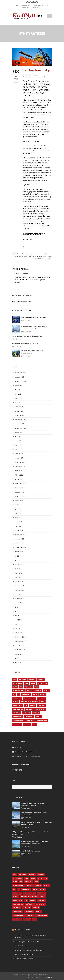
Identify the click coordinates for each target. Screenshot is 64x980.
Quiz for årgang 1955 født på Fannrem (28, 942)
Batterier (31, 247)
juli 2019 (18, 505)
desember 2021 (20, 415)
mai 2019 (18, 513)
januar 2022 (19, 411)
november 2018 (20, 539)
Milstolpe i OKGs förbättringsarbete (25, 343)
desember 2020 (20, 462)
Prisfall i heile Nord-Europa (31, 851)
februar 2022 (19, 407)
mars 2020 (19, 471)
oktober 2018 (19, 543)
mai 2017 (18, 616)
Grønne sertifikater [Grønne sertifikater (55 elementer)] (34, 691)
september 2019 (20, 496)
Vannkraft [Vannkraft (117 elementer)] (30, 720)
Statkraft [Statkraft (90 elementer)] (26, 713)
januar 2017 (19, 633)
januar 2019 (19, 530)
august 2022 (19, 385)
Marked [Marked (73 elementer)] (16, 702)
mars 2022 (19, 403)
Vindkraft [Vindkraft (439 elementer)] (27, 724)
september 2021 (20, 428)
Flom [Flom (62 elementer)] (37, 687)
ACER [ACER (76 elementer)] (15, 679)
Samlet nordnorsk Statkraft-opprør (34, 317)
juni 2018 (18, 560)
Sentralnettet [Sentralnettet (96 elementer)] (18, 709)
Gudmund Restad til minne (24, 959)
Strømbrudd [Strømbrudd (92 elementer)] (18, 717)
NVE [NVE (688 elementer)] (26, 705)
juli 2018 (18, 556)
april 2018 (18, 569)
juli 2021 (18, 437)
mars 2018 (19, 573)
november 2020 (20, 466)
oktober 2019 (19, 492)
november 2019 (20, 488)
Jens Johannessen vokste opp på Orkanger (29, 950)
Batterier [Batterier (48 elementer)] (22, 679)
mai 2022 (18, 398)
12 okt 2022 (27, 847)
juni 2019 (18, 509)
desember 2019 (20, 484)
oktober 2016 (19, 645)
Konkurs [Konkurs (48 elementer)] (42, 694)
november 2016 (20, 641)
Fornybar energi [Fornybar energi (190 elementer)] (19, 691)
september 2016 (20, 650)
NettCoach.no (48, 977)
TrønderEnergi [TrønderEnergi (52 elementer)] (18, 720)
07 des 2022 (27, 808)
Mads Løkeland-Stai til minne (25, 954)
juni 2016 (18, 663)
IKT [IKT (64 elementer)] (14, 694)
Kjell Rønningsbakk (32, 75)
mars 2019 (19, 522)
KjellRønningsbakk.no (22, 930)
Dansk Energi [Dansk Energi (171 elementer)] (18, 683)
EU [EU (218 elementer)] (21, 687)
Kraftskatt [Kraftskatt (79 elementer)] (17, 698)
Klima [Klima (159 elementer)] (35, 694)
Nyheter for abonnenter (34, 77)
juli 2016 (18, 658)
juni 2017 (18, 611)
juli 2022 (18, 390)
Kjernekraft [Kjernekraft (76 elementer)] (26, 694)
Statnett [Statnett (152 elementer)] (36, 713)
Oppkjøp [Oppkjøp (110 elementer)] (32, 705)
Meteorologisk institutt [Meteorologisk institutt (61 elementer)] (30, 702)
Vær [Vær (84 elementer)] (34, 724)
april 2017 (18, 620)
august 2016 (19, 654)
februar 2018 (19, 577)
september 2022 (20, 381)
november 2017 (20, 590)
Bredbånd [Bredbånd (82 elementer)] (32, 679)
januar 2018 (19, 582)
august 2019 (19, 501)
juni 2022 (18, 394)
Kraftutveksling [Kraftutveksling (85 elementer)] (30, 698)
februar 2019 (19, 526)
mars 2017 (19, 624)
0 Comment (27, 320)
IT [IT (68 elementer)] (19, 694)
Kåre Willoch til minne (22, 946)
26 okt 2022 (27, 827)
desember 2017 (20, 586)
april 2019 (18, 518)
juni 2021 (18, 441)
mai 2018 (18, 564)
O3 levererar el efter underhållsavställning (27, 336)
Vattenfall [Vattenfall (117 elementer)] (17, 724)
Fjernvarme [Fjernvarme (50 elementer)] (28, 687)
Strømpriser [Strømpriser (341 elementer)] (29, 717)
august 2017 (19, 603)
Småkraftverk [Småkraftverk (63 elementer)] (40, 709)
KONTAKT (36, 7)
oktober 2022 (19, 377)
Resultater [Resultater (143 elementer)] (41, 705)
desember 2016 (20, 637)
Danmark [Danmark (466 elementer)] (41, 679)
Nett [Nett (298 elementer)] (43, 702)
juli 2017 (18, 607)
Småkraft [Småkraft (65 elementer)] (29, 709)
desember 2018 (20, 535)
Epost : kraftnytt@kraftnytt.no (25, 752)
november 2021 (20, 420)
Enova (46, 247)
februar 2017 (19, 628)
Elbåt (39, 247)
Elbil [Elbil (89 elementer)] (26, 683)
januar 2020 (19, 479)
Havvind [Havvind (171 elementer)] (47, 691)
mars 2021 (19, 449)
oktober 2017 (19, 594)
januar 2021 (19, 458)
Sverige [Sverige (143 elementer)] (39, 717)
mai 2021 (18, 445)
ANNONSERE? (38, 5)
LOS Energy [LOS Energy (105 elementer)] (42, 698)
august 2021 (19, 432)
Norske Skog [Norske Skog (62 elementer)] (18, 705)
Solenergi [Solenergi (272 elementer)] (17, 713)
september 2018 (20, 547)
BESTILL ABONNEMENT (24, 5)
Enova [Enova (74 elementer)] (15, 687)
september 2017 (20, 599)
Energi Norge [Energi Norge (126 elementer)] (42, 683)
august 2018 (19, 552)
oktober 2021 (19, 424)
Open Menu (50, 16)
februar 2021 (19, 454)
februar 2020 (19, 475)
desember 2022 (20, 373)
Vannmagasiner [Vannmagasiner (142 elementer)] (42, 720)
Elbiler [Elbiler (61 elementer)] (33, 683)
